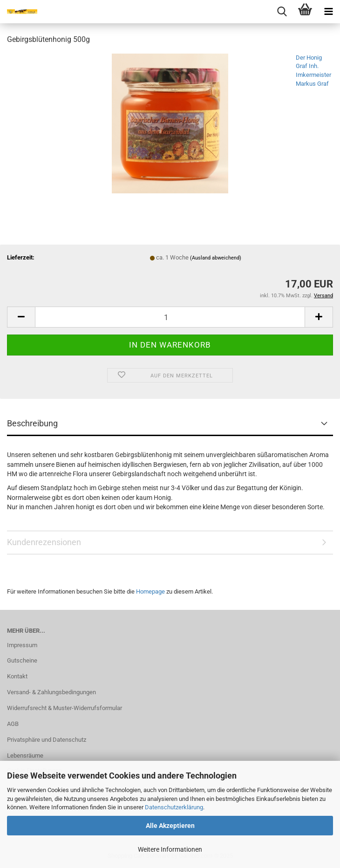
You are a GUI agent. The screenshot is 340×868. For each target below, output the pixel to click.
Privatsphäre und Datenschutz (47, 740)
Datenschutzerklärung (174, 807)
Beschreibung (32, 423)
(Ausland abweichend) (216, 258)
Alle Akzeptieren (170, 826)
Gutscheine (22, 660)
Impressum (22, 645)
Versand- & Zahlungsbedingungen (51, 692)
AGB (13, 724)
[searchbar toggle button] (282, 12)
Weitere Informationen (170, 849)
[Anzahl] (170, 317)
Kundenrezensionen (44, 542)
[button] (21, 317)
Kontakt (17, 676)
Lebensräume (25, 755)
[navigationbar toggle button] (328, 12)
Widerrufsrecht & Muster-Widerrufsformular (65, 708)
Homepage (150, 591)
